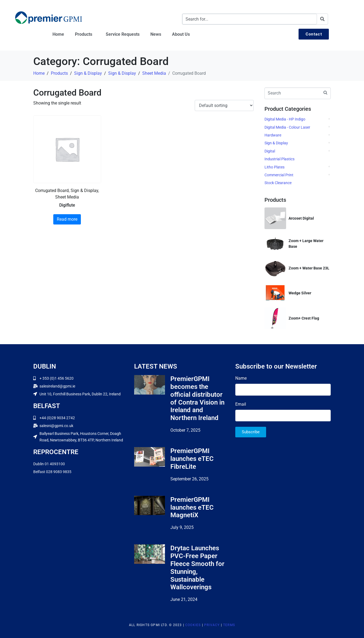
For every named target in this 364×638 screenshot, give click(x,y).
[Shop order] (224, 105)
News (156, 34)
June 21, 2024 (184, 599)
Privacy (212, 625)
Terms (229, 625)
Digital (270, 151)
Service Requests (123, 34)
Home (58, 34)
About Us (181, 34)
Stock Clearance (278, 183)
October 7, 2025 (185, 430)
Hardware (273, 135)
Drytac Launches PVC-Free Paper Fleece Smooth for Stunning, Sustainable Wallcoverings (197, 568)
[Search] (322, 19)
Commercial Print (279, 175)
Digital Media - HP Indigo (285, 119)
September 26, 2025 (189, 479)
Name (241, 378)
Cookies (193, 625)
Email (241, 404)
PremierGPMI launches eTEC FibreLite (192, 459)
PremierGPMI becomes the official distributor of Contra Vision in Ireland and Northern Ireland (197, 398)
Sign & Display (276, 143)
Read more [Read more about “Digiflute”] (67, 219)
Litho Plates (274, 167)
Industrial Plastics (279, 159)
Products (84, 34)
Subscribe (251, 432)
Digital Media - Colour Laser (287, 127)
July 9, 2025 (182, 527)
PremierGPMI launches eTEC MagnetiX (192, 507)
